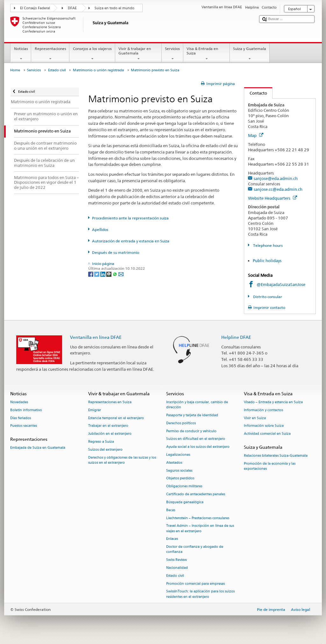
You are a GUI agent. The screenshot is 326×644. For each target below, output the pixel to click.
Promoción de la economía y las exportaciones (270, 466)
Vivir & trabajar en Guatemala (138, 54)
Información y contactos (263, 410)
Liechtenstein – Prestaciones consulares (198, 518)
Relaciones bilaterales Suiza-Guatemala (276, 456)
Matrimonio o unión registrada (98, 70)
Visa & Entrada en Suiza (207, 54)
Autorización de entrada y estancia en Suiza (131, 241)
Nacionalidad (177, 568)
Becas (171, 510)
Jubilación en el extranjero (110, 434)
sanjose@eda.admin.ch (276, 178)
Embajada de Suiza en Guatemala (38, 448)
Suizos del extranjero (105, 450)
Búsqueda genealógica (185, 502)
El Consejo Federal (35, 8)
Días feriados (21, 418)
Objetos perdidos (180, 479)
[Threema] (109, 274)
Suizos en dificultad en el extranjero (196, 439)
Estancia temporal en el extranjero (116, 418)
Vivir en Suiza (255, 418)
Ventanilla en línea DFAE (96, 337)
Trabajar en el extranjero (108, 426)
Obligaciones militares (184, 487)
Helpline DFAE (236, 337)
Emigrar (95, 410)
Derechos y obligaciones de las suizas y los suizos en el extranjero (122, 460)
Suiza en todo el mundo (114, 8)
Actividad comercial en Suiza (267, 434)
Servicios (173, 54)
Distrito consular (267, 297)
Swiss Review (177, 560)
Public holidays (267, 261)
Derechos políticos (181, 423)
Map (256, 135)
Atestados (174, 463)
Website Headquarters (273, 198)
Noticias (21, 54)
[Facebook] (91, 274)
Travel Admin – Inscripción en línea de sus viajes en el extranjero (200, 529)
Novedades (19, 402)
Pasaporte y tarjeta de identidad (192, 415)
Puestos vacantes (24, 426)
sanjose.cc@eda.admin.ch (278, 189)
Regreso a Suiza (101, 442)
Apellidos (100, 229)
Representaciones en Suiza (110, 402)
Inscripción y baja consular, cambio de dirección (197, 405)
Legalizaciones (178, 455)
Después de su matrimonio (116, 252)
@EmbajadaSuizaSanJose (281, 284)
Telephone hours (267, 245)
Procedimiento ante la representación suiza (130, 218)
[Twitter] (97, 274)
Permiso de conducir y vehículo (191, 431)
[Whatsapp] (115, 274)
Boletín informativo (26, 410)
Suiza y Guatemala (250, 54)
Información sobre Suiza (264, 426)
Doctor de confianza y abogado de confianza (195, 550)
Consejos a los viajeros (92, 54)
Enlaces (172, 539)
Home (15, 70)
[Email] (121, 274)
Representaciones (50, 54)
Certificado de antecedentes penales (196, 494)
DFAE (72, 8)
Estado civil (57, 70)
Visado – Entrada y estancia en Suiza (273, 402)
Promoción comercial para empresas (195, 584)
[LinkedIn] (103, 274)
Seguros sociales (179, 471)
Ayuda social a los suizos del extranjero (198, 447)
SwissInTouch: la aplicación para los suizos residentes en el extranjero (200, 594)
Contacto (256, 93)
